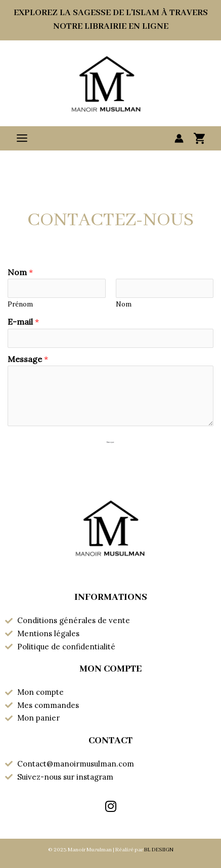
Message (28, 359)
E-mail (23, 322)
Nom (20, 272)
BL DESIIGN (159, 850)
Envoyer (111, 442)
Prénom (20, 304)
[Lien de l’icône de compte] (179, 138)
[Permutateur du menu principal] (22, 138)
